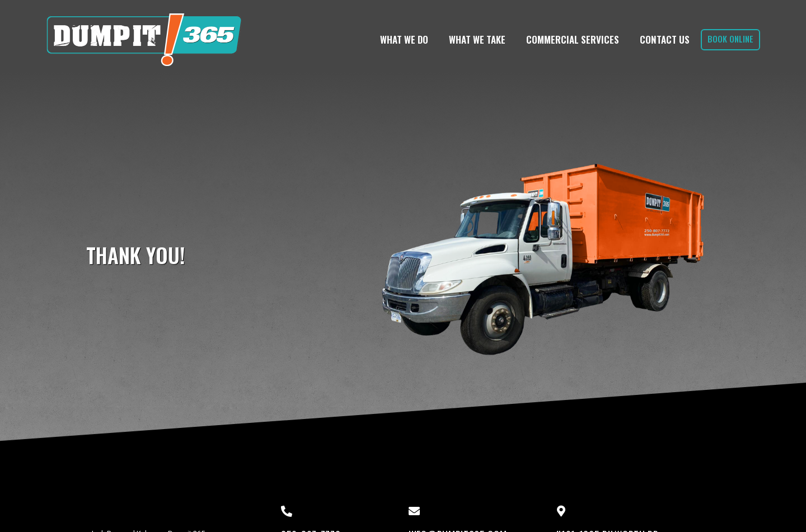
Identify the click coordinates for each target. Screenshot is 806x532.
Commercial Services (573, 39)
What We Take (477, 39)
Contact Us (665, 39)
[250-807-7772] (287, 511)
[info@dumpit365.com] (414, 511)
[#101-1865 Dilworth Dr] (561, 511)
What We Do (404, 39)
